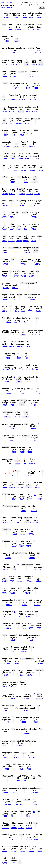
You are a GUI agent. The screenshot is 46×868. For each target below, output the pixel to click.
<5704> (14, 499)
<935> (7, 41)
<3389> (12, 111)
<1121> (22, 135)
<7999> (31, 29)
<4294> (27, 123)
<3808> (30, 311)
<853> (17, 41)
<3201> (21, 828)
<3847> (7, 663)
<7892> (29, 769)
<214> (17, 88)
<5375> (37, 205)
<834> (24, 18)
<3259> (6, 288)
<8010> (31, 18)
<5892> (28, 158)
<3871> (12, 522)
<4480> (30, 452)
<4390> (14, 816)
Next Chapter (7, 8)
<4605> (33, 428)
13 (34, 694)
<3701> (19, 65)
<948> (16, 663)
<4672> (28, 593)
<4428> (13, 182)
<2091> (34, 65)
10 (35, 495)
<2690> (12, 699)
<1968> (31, 628)
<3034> (5, 746)
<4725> (20, 346)
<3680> (22, 405)
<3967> (5, 687)
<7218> (19, 123)
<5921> (15, 288)
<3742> (7, 382)
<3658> (20, 675)
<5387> (6, 135)
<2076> (32, 299)
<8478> (28, 370)
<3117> (22, 499)
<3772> (31, 534)
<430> (36, 88)
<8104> (37, 605)
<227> (13, 100)
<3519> (13, 851)
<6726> (21, 158)
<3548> (6, 264)
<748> (35, 440)
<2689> (27, 699)
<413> (4, 111)
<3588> (39, 581)
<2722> (8, 558)
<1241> (16, 311)
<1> (5, 65)
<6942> (9, 605)
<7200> (22, 452)
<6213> (39, 18)
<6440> (5, 299)
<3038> (39, 628)
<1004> (10, 29)
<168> (26, 229)
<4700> (40, 663)
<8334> (10, 839)
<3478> (35, 111)
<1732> (38, 53)
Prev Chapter (7, 3)
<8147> (5, 522)
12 (15, 612)
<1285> (32, 147)
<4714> (6, 569)
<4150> (34, 229)
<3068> (18, 29)
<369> (40, 499)
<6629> (5, 311)
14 (34, 812)
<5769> (35, 792)
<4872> (36, 522)
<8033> (37, 487)
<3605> (7, 18)
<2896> (5, 792)
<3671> (35, 370)
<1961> (19, 382)
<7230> (26, 323)
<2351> (20, 487)
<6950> (33, 100)
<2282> (26, 182)
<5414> (31, 76)
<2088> (29, 499)
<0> (3, 100)
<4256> (7, 616)
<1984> (27, 734)
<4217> (16, 652)
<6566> (9, 393)
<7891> (29, 616)
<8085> (24, 722)
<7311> (7, 757)
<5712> (24, 276)
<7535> (34, 511)
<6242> (13, 687)
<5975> (6, 652)
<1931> (13, 158)
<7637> (12, 194)
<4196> (24, 652)
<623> (24, 628)
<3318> (32, 558)
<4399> (16, 18)
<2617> (8, 804)
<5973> (14, 546)
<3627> (13, 76)
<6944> (15, 53)
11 (18, 565)
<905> (12, 428)
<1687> (8, 358)
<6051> (29, 816)
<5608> (38, 311)
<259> (5, 710)
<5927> (7, 147)
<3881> (23, 205)
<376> (16, 170)
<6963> (5, 734)
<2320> (5, 194)
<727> (23, 147)
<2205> (28, 111)
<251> (32, 640)
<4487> (17, 323)
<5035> (6, 675)
